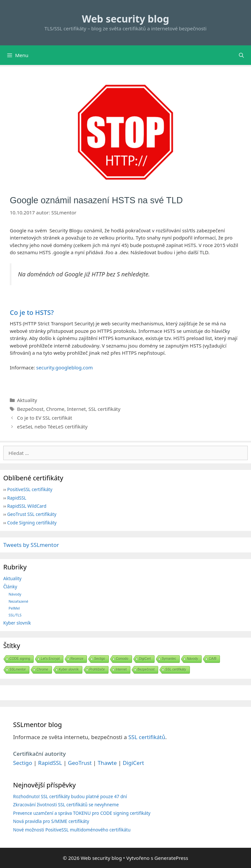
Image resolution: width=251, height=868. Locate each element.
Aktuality (27, 400)
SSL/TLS (15, 615)
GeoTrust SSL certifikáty (32, 514)
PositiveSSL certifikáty (30, 489)
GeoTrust (80, 763)
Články (10, 587)
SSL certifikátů (147, 737)
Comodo (122, 659)
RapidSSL (17, 498)
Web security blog (126, 19)
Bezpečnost (30, 409)
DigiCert (145, 659)
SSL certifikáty (105, 409)
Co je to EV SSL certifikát (45, 418)
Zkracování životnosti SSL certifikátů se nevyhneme (66, 805)
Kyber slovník (17, 623)
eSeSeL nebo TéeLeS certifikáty (52, 426)
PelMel (14, 608)
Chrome (55, 409)
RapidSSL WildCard (27, 506)
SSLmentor (18, 669)
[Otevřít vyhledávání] (241, 55)
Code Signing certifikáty (32, 523)
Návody (15, 594)
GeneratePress (171, 858)
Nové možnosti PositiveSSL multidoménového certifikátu (72, 830)
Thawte (107, 763)
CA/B (213, 659)
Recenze (77, 659)
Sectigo (100, 659)
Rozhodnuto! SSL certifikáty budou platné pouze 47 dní (70, 796)
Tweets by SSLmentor (31, 545)
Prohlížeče (97, 669)
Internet (76, 409)
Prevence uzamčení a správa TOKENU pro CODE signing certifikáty (82, 813)
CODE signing (20, 659)
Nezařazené (18, 601)
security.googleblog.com (65, 367)
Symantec (169, 659)
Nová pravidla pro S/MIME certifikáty (51, 821)
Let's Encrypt (50, 659)
